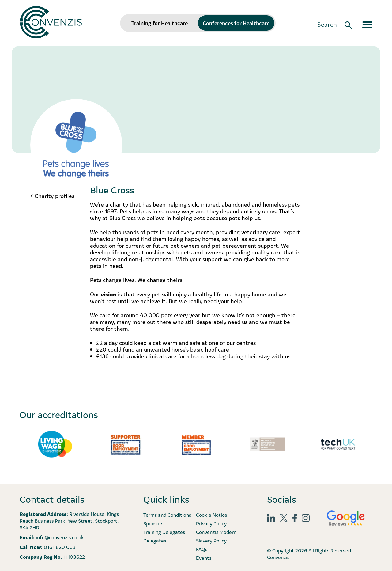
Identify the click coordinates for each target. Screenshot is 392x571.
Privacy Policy (211, 523)
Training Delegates (164, 532)
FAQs (202, 549)
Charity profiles (55, 196)
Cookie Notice (212, 515)
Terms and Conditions (167, 515)
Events (204, 558)
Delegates (155, 540)
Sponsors (153, 523)
